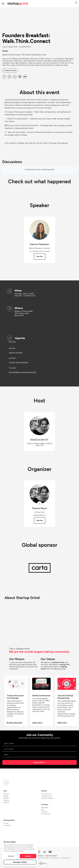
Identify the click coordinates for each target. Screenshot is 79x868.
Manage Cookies (20, 862)
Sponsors (6, 800)
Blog (43, 810)
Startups (6, 798)
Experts (6, 796)
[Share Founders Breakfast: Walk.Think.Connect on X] (9, 77)
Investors (6, 794)
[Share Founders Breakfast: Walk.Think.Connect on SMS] (25, 77)
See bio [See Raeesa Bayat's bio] (40, 520)
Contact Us (7, 825)
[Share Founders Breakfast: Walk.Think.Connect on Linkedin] (15, 77)
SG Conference (46, 794)
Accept (28, 856)
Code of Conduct (51, 856)
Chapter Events (46, 796)
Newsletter (45, 808)
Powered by (39, 863)
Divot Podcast (46, 814)
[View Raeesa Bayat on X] (39, 504)
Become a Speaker (47, 798)
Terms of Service (38, 856)
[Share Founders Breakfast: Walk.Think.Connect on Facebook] (4, 77)
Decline (11, 856)
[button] (76, 3)
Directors (6, 802)
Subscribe (39, 762)
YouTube (44, 812)
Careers (6, 823)
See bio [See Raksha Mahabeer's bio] (40, 256)
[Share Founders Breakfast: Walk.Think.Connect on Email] (20, 77)
